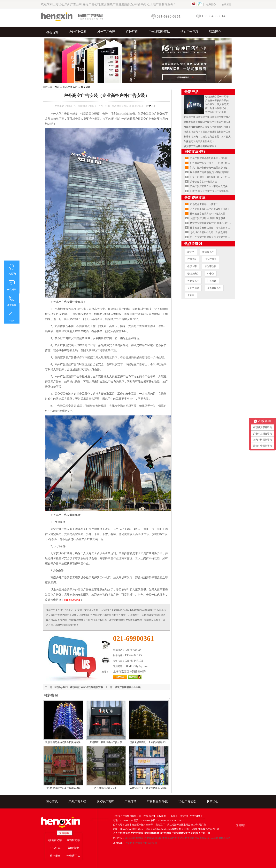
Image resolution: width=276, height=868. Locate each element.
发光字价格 (211, 266)
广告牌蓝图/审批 (159, 32)
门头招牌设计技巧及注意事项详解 (63, 788)
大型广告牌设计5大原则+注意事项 (208, 218)
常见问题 (86, 87)
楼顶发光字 (193, 274)
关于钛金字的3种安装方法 (203, 182)
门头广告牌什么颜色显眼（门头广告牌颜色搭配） (216, 177)
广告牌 (211, 274)
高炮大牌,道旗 (160, 838)
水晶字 (191, 295)
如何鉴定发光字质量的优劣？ (199, 141)
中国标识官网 (150, 843)
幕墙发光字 (73, 840)
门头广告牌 (211, 259)
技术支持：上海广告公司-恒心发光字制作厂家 (196, 829)
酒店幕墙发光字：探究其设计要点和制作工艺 (207, 132)
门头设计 (212, 281)
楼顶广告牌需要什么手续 (128, 687)
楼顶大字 (192, 266)
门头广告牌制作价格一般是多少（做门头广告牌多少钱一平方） (223, 168)
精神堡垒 (55, 856)
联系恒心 (215, 32)
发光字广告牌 (106, 32)
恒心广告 (71, 106)
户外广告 (130, 843)
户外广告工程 (78, 32)
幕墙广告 (172, 838)
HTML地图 (225, 838)
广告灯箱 (132, 32)
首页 (57, 87)
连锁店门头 (73, 856)
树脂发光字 (193, 281)
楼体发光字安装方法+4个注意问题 (208, 214)
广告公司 (192, 259)
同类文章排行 (195, 152)
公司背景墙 (201, 838)
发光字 (191, 252)
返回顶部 (241, 825)
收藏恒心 (211, 4)
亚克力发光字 (214, 288)
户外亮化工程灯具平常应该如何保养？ (210, 209)
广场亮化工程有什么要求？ (204, 204)
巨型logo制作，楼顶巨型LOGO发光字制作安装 (79, 687)
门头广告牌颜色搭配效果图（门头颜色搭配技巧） (216, 158)
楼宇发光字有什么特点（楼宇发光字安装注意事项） (217, 228)
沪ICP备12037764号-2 (191, 816)
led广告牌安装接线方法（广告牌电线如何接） (214, 191)
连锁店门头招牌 (143, 838)
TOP (12, 321)
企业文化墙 (193, 288)
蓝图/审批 (73, 848)
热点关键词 (193, 244)
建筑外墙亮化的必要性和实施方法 (63, 742)
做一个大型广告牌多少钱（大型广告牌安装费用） (216, 237)
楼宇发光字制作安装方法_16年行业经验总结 (213, 223)
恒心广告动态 (189, 32)
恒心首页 (52, 33)
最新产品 (191, 92)
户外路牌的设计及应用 (106, 788)
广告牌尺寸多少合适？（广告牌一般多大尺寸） (215, 163)
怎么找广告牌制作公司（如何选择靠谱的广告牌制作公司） (220, 232)
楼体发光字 (208, 252)
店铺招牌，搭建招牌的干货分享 (106, 742)
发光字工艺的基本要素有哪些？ (200, 146)
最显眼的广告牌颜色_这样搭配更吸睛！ (211, 172)
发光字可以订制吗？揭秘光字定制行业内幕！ (207, 127)
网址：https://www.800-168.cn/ (128, 829)
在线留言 (226, 4)
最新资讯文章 (195, 198)
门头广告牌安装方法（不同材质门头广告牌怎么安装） (218, 186)
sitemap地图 (213, 838)
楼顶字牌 (130, 838)
